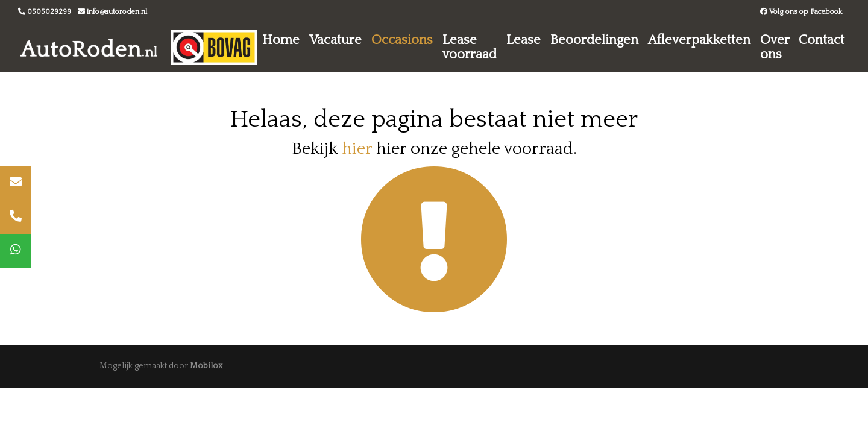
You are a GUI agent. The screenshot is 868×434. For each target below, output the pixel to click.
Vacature (335, 40)
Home (281, 40)
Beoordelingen (594, 40)
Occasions (402, 40)
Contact (822, 40)
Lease (524, 40)
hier (357, 149)
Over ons (775, 47)
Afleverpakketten (699, 40)
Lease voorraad (470, 47)
